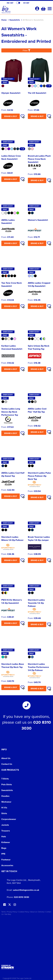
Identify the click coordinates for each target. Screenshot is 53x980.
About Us (6, 758)
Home (4, 20)
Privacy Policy (12, 912)
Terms (4, 912)
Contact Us (7, 764)
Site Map (8, 914)
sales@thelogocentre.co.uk (26, 890)
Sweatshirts (15, 20)
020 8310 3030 (21, 897)
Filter (27, 50)
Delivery (41, 912)
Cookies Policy (24, 912)
